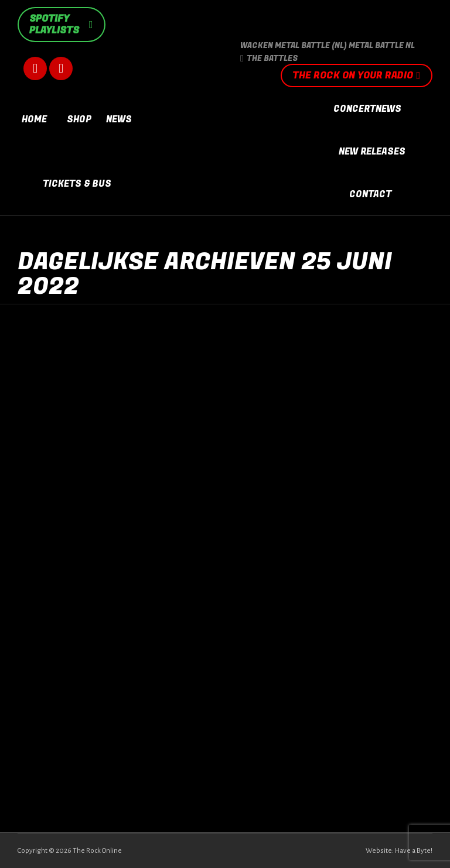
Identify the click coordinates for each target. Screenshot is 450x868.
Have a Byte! (414, 851)
